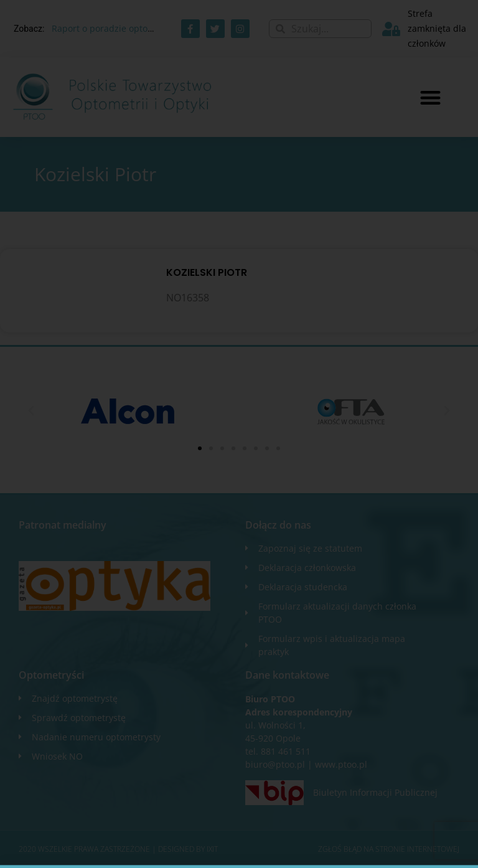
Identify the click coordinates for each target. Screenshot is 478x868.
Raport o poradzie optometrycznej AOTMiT (140, 28)
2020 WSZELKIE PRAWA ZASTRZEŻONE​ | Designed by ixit (118, 849)
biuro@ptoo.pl (275, 764)
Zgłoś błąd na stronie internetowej (389, 849)
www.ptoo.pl (341, 764)
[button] (430, 97)
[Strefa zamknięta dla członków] (391, 29)
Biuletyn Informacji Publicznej (375, 792)
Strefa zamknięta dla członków (437, 28)
